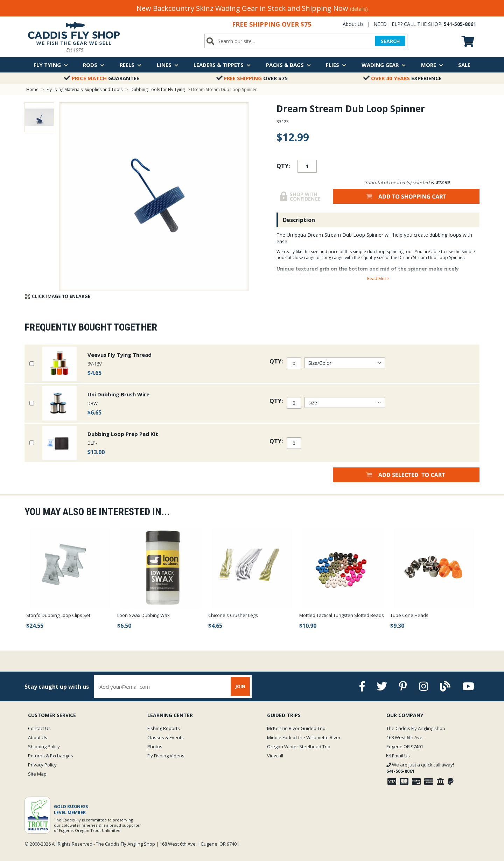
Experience (402, 78)
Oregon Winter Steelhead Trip (299, 747)
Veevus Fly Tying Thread (120, 355)
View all (275, 756)
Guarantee (102, 78)
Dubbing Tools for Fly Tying (158, 89)
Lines (168, 65)
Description (299, 220)
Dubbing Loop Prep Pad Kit (123, 434)
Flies (336, 65)
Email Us (398, 756)
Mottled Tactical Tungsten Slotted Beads (342, 615)
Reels (131, 65)
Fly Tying (51, 65)
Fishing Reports (164, 728)
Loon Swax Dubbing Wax (143, 615)
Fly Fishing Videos (166, 756)
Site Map (37, 774)
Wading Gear (384, 65)
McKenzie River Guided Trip (296, 728)
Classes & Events (166, 737)
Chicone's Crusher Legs (233, 615)
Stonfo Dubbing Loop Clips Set (58, 615)
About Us (353, 24)
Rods (94, 65)
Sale (464, 65)
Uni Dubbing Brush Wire (118, 394)
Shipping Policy (44, 747)
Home (32, 89)
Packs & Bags (288, 65)
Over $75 (252, 78)
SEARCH (390, 41)
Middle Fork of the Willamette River (304, 737)
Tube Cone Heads (409, 615)
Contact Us (39, 728)
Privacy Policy (42, 765)
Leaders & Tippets (222, 65)
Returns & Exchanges (51, 756)
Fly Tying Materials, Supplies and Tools (85, 89)
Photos (155, 747)
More (432, 65)
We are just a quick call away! (420, 768)
